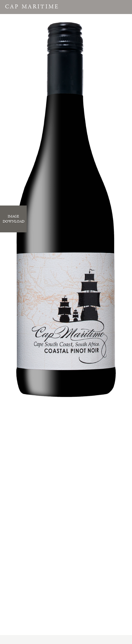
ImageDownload (14, 219)
